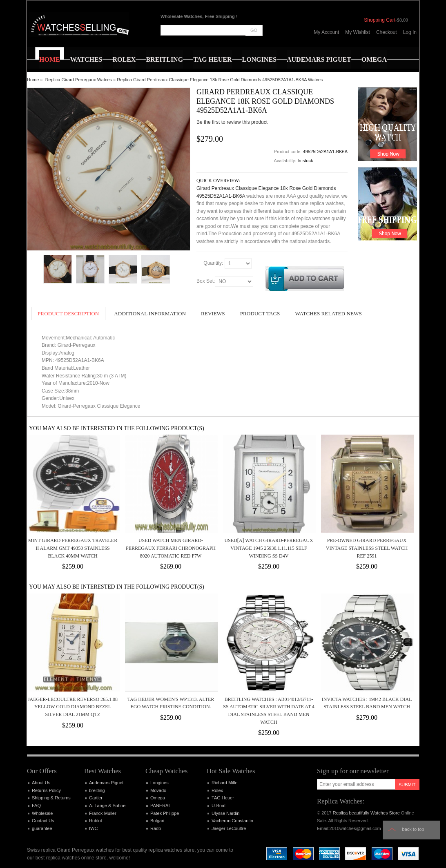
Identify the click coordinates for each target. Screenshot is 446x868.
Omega (158, 798)
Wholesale (42, 813)
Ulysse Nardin (225, 813)
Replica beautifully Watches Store (366, 813)
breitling (97, 790)
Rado (156, 828)
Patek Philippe (165, 813)
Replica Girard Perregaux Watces (79, 80)
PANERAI (160, 806)
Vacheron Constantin (232, 821)
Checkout (387, 32)
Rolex (217, 790)
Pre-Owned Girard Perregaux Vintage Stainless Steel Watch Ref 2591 (367, 548)
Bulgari (157, 821)
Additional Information (150, 314)
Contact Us (43, 821)
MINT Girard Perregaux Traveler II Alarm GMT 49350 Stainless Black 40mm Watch (73, 548)
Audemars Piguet (106, 783)
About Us (41, 783)
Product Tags (260, 314)
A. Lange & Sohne (107, 806)
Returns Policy (46, 790)
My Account (326, 32)
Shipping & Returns (51, 798)
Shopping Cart (380, 20)
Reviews (213, 314)
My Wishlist (358, 32)
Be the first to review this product (232, 122)
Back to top (413, 829)
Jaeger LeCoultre (229, 828)
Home (33, 80)
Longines (159, 783)
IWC (93, 828)
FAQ (36, 806)
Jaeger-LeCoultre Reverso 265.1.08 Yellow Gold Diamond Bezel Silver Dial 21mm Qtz (73, 707)
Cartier (96, 798)
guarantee (42, 828)
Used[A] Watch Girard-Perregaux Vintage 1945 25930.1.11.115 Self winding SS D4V (269, 548)
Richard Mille (225, 783)
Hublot (96, 821)
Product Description (68, 314)
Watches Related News (328, 314)
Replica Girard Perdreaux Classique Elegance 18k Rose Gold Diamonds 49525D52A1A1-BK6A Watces (220, 80)
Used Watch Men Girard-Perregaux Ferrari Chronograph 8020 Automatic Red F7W (171, 548)
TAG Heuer (223, 798)
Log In (410, 32)
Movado (158, 790)
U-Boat (219, 806)
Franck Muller (103, 813)
